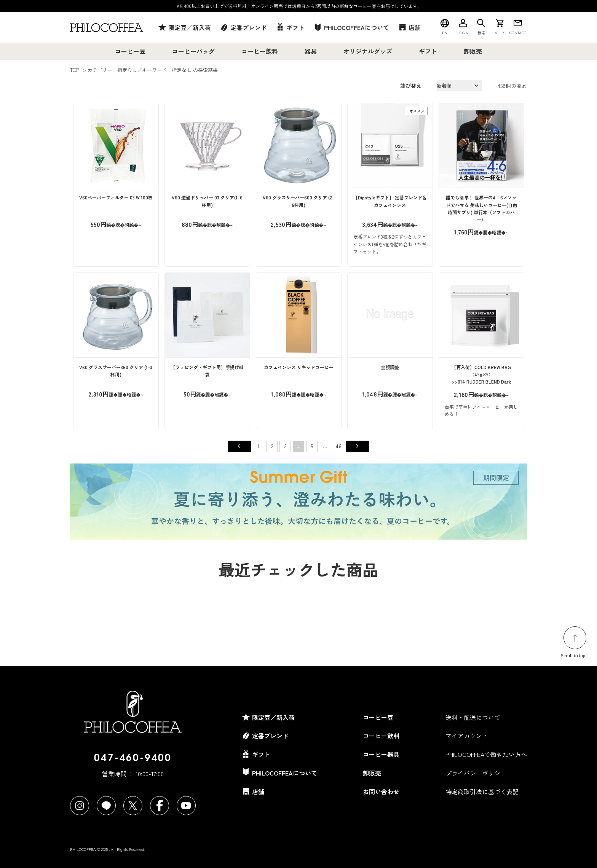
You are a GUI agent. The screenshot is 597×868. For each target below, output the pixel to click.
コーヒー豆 (130, 51)
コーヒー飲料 (260, 51)
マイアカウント (467, 736)
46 (339, 446)
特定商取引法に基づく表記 (482, 792)
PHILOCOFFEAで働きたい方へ (486, 754)
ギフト (428, 51)
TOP (75, 70)
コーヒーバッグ (193, 51)
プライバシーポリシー (476, 773)
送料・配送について (473, 717)
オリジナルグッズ (368, 51)
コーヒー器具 (381, 754)
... (325, 446)
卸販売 (473, 51)
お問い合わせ (381, 792)
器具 (311, 51)
